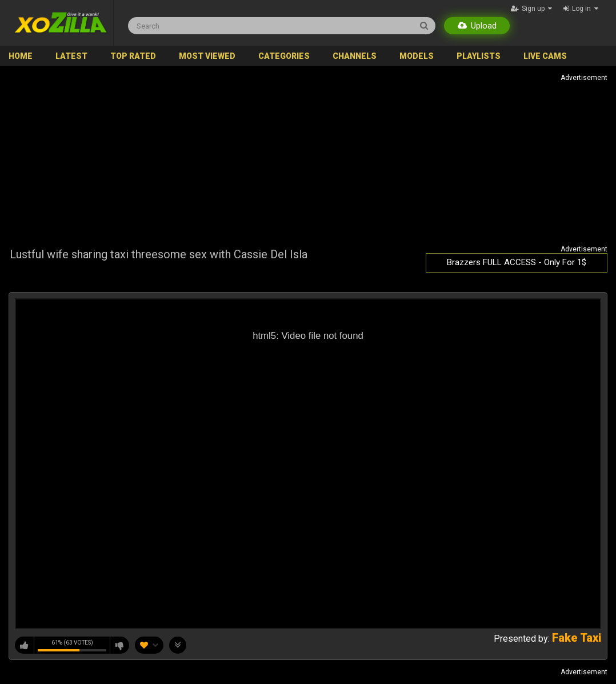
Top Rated (133, 56)
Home (21, 56)
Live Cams (545, 56)
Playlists (479, 56)
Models (417, 56)
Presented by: (547, 639)
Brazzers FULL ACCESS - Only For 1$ (517, 262)
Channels (355, 56)
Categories (284, 56)
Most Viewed (207, 56)
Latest (71, 56)
